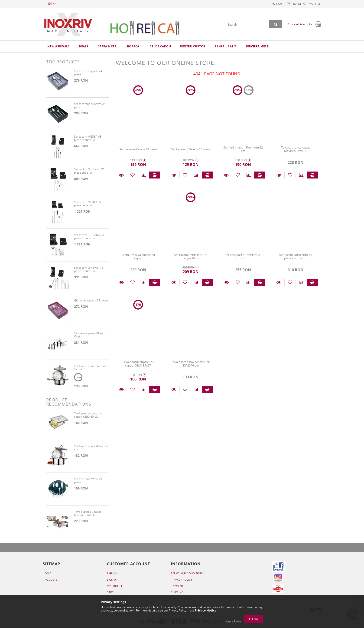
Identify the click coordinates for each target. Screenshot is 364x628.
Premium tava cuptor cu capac (138, 256)
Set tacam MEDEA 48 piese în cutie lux (88, 138)
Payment (177, 586)
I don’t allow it (232, 621)
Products (50, 580)
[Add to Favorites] (133, 175)
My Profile (115, 586)
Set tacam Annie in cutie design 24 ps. (191, 256)
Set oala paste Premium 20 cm (243, 256)
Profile (289, 4)
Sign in (268, 4)
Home (47, 573)
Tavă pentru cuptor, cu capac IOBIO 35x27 (138, 364)
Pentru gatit (226, 46)
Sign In (112, 573)
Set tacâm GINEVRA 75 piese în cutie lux (89, 269)
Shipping (177, 592)
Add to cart (155, 175)
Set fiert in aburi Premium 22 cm (243, 149)
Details (121, 175)
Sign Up (112, 580)
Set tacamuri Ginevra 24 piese (90, 106)
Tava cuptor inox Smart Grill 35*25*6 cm (190, 364)
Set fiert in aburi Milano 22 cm (91, 448)
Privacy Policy (182, 580)
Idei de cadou (160, 46)
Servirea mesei (258, 46)
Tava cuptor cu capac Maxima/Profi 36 (296, 149)
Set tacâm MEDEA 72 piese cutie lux (88, 204)
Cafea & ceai (108, 46)
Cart (110, 592)
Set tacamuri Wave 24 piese (138, 149)
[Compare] (144, 175)
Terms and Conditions (187, 573)
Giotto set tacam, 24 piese (91, 301)
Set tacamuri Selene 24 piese (191, 149)
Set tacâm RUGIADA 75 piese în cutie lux (89, 237)
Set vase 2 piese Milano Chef (89, 335)
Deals (84, 46)
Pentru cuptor (193, 46)
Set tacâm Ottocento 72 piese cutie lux (89, 171)
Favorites (312, 4)
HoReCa (133, 46)
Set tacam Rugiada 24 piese (88, 73)
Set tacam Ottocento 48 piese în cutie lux (296, 256)
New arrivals (58, 46)
